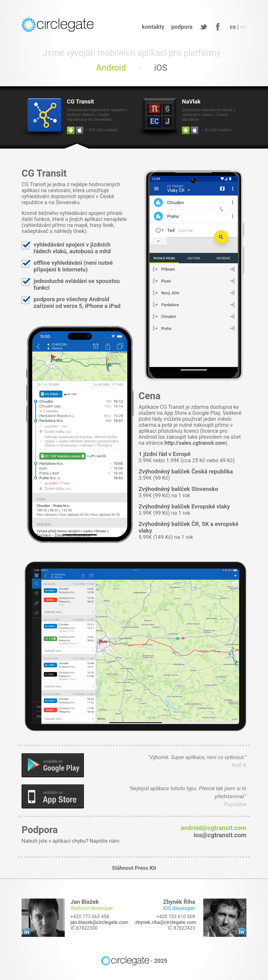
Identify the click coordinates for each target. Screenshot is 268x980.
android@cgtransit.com (214, 828)
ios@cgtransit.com (220, 835)
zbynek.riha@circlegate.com (166, 922)
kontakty (153, 27)
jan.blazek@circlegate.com (99, 922)
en (243, 27)
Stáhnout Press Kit (134, 868)
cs (233, 27)
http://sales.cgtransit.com (195, 443)
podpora (182, 27)
